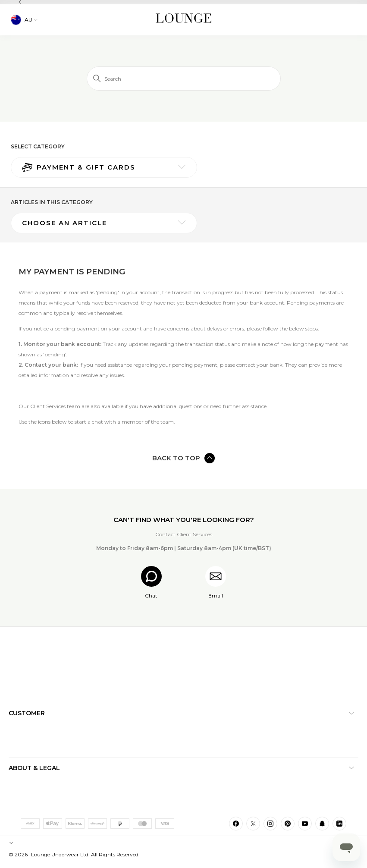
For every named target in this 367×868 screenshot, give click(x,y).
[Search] (184, 79)
